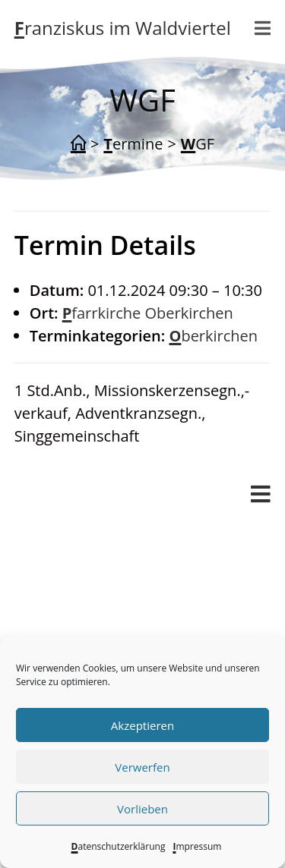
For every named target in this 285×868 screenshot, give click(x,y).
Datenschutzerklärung (119, 846)
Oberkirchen (213, 336)
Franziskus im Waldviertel (123, 28)
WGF (198, 144)
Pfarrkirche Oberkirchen (148, 313)
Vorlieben (142, 809)
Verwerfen (142, 767)
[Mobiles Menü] (263, 28)
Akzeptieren (142, 725)
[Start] (78, 144)
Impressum (197, 846)
